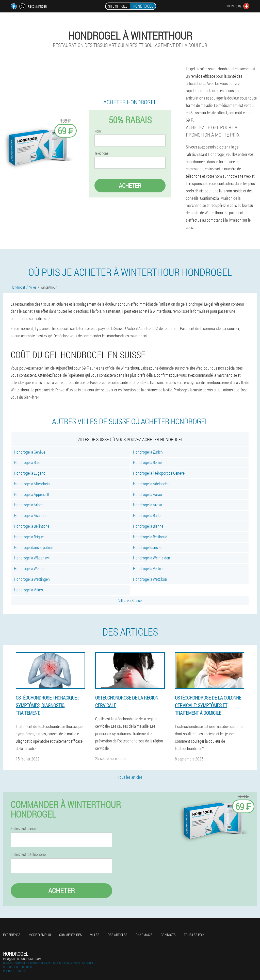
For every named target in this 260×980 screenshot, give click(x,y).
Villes (95, 935)
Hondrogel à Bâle (27, 462)
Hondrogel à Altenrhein (32, 484)
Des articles (117, 935)
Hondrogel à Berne (147, 462)
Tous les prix (194, 935)
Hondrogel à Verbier (148, 568)
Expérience (12, 935)
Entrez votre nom (24, 828)
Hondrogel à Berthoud (150, 537)
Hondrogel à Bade (147, 515)
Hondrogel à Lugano (30, 473)
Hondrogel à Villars (28, 590)
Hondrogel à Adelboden (151, 484)
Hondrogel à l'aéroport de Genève (159, 473)
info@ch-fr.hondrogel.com (22, 959)
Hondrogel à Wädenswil (32, 558)
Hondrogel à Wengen (30, 568)
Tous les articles (130, 777)
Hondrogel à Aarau (148, 494)
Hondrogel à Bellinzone (32, 526)
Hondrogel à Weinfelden (152, 558)
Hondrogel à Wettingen (32, 579)
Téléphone (101, 153)
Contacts (168, 935)
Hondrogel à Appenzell (31, 494)
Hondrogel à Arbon (29, 505)
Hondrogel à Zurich (148, 452)
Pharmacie (144, 935)
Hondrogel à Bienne (148, 526)
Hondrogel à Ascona (30, 515)
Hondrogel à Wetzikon (150, 579)
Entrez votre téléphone (28, 854)
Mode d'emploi (40, 935)
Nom (98, 131)
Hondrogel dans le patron (34, 547)
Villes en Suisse (130, 600)
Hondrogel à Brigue (29, 537)
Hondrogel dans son (149, 547)
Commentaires (70, 935)
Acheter (130, 186)
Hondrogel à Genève (30, 452)
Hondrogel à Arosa (148, 505)
